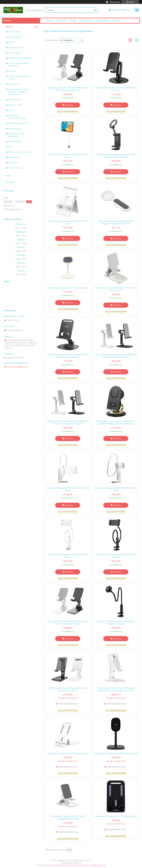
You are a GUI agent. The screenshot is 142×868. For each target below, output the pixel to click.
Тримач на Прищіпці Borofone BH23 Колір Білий (116, 489)
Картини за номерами (20, 58)
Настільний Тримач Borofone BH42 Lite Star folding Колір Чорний (68, 623)
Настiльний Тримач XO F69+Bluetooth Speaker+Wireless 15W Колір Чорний (116, 423)
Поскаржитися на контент (66, 865)
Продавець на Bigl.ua (71, 863)
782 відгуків (115, 2)
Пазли (11, 42)
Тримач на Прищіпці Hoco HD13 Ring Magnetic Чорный (116, 623)
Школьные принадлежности (17, 117)
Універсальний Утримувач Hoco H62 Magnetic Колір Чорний (116, 156)
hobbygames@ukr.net (17, 367)
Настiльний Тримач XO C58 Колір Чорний (116, 754)
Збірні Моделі (15, 53)
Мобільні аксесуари (18, 123)
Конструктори (16, 48)
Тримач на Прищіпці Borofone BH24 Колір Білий (68, 489)
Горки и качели (16, 168)
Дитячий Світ (15, 105)
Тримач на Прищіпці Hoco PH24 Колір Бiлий (68, 156)
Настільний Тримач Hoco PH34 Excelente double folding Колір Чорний (68, 423)
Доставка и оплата (108, 21)
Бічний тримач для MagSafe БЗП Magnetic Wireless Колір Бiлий (116, 222)
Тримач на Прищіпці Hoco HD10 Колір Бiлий (68, 556)
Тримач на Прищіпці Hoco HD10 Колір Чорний (116, 556)
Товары (61, 21)
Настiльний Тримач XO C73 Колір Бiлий (68, 754)
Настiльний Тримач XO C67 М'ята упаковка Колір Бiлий (68, 818)
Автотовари (15, 142)
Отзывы (10, 182)
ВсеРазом (13, 163)
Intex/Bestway (15, 100)
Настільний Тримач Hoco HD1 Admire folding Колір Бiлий (68, 689)
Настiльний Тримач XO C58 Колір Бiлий (68, 288)
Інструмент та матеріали (16, 135)
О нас (73, 21)
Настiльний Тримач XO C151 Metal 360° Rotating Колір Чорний (68, 356)
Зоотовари (14, 157)
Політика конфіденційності (93, 865)
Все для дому (15, 129)
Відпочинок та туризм (20, 152)
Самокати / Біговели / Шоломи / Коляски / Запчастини (19, 92)
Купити (69, 105)
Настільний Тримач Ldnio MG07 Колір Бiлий (68, 222)
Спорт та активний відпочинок (19, 65)
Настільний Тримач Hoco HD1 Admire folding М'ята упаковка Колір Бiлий (116, 689)
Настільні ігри (15, 37)
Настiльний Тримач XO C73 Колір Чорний (116, 816)
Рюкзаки (12, 71)
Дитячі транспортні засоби (19, 78)
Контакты (86, 21)
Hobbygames (15, 32)
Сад (10, 147)
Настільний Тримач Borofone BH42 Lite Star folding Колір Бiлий (68, 89)
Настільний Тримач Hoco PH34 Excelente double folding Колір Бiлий (116, 356)
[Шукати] (95, 10)
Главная (49, 21)
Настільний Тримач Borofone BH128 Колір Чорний (116, 89)
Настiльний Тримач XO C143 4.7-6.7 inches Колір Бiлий (116, 289)
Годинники (14, 84)
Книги (11, 110)
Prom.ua (87, 860)
